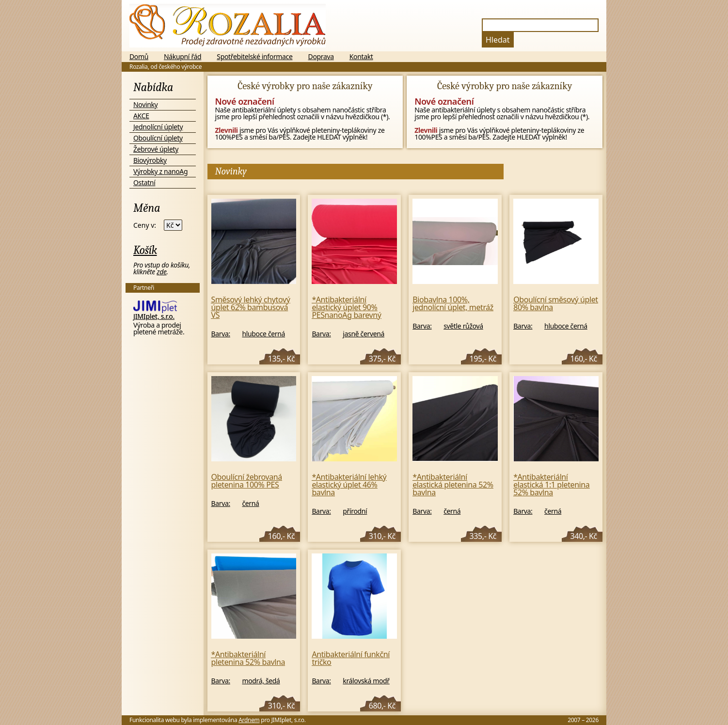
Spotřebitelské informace (254, 57)
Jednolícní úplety (158, 127)
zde (161, 272)
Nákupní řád (182, 57)
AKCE (141, 116)
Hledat (498, 40)
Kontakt (361, 57)
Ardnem (249, 720)
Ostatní (144, 182)
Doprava (321, 57)
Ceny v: (145, 225)
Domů (139, 57)
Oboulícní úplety (158, 138)
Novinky (145, 104)
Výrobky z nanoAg (160, 171)
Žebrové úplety (156, 149)
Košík (145, 250)
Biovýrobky (150, 160)
